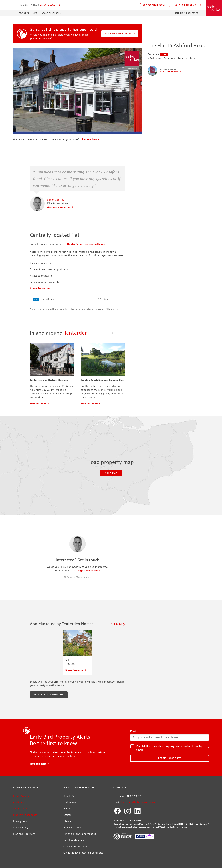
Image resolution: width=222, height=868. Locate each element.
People (67, 809)
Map (35, 13)
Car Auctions (20, 809)
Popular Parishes (73, 828)
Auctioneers (20, 802)
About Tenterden (51, 13)
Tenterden (76, 333)
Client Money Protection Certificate (83, 853)
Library (67, 821)
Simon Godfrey (56, 200)
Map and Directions (24, 834)
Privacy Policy (21, 821)
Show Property (76, 670)
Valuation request (155, 5)
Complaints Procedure (76, 847)
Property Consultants (25, 815)
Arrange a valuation (60, 207)
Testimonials (70, 802)
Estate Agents (50, 5)
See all (118, 624)
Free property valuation (49, 695)
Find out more (39, 404)
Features (24, 13)
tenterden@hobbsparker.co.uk (138, 802)
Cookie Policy (21, 828)
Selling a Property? (186, 13)
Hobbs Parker (29, 5)
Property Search (186, 5)
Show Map (111, 473)
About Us (69, 796)
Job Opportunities (74, 840)
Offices (67, 815)
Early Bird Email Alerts (120, 34)
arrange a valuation (87, 571)
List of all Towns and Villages (80, 834)
